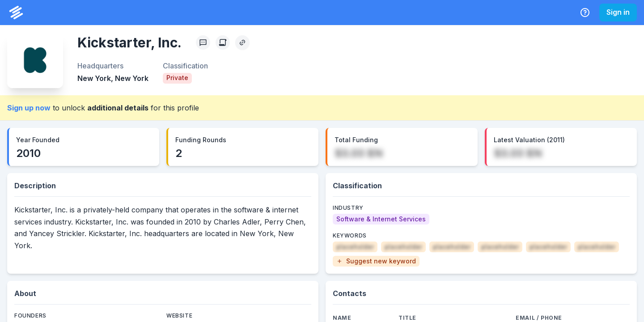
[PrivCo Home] (16, 13)
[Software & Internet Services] (381, 219)
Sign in (618, 12)
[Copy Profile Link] (242, 42)
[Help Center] (585, 13)
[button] (376, 261)
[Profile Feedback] (203, 42)
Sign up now (29, 108)
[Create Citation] (223, 42)
